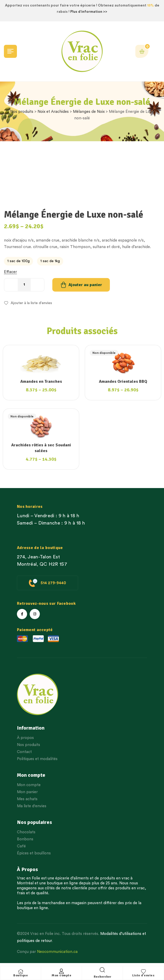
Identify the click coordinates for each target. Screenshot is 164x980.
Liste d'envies (143, 975)
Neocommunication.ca (57, 952)
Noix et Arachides (53, 112)
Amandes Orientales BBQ (123, 381)
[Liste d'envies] (143, 971)
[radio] (18, 261)
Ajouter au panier (85, 285)
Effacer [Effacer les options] (10, 272)
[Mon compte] (61, 971)
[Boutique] (21, 971)
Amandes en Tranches (41, 381)
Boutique (21, 975)
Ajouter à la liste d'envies (31, 303)
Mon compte (61, 975)
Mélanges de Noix (89, 112)
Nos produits (22, 112)
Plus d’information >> (89, 12)
